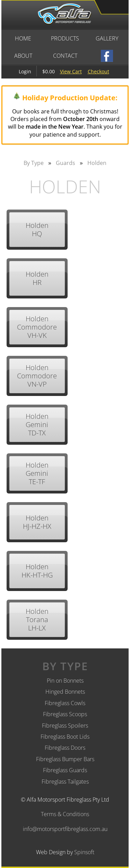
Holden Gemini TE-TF (37, 473)
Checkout (98, 71)
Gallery (107, 38)
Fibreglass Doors (65, 748)
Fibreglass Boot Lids (65, 737)
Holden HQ (37, 229)
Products (65, 38)
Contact (65, 56)
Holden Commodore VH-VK (37, 327)
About (23, 56)
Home (23, 38)
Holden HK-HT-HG (37, 571)
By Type (34, 163)
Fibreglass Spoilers (65, 726)
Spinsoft (84, 852)
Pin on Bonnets (65, 681)
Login (25, 71)
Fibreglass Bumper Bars (65, 759)
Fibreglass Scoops (65, 714)
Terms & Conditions (65, 814)
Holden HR (37, 278)
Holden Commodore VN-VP (37, 376)
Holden (97, 163)
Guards (66, 163)
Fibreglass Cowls (65, 703)
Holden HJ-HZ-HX (37, 522)
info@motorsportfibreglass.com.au (65, 829)
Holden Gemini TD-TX (37, 424)
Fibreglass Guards (65, 770)
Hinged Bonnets (65, 692)
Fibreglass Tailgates (65, 782)
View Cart (71, 71)
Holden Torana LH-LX (37, 620)
